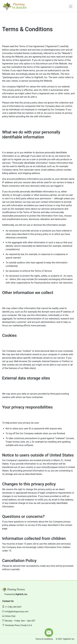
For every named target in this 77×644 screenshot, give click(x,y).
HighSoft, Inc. (22, 594)
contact (68, 525)
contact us (22, 525)
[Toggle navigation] (71, 6)
